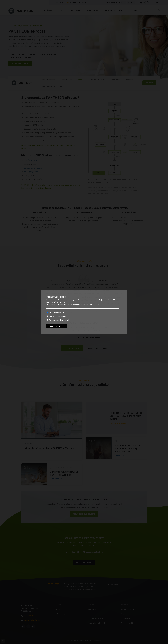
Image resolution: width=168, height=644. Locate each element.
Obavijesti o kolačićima (73, 304)
